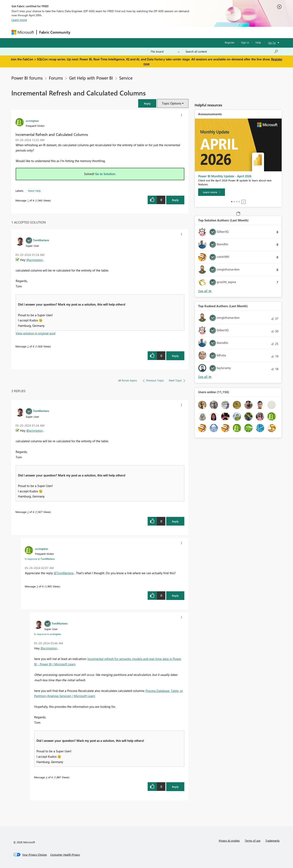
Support (185, 32)
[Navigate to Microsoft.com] (23, 32)
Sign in (245, 42)
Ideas (115, 32)
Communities (133, 32)
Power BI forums (27, 78)
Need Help (34, 191)
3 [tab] (237, 202)
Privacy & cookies (229, 840)
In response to (40, 559)
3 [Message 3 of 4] (37, 586)
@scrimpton (34, 260)
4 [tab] (239, 202)
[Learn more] (212, 192)
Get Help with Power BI (91, 78)
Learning (167, 32)
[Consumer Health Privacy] (65, 855)
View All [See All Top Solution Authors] (205, 291)
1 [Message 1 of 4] (28, 200)
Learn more (19, 20)
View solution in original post (36, 333)
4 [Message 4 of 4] (46, 777)
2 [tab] (234, 202)
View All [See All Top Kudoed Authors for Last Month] (205, 377)
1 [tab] (232, 202)
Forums (80, 32)
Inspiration (98, 32)
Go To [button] (272, 43)
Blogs (152, 32)
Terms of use (253, 840)
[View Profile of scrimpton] (32, 121)
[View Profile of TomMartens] (41, 240)
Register (230, 42)
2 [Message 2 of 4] (28, 346)
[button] (147, 103)
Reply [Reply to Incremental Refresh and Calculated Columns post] (175, 200)
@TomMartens (64, 573)
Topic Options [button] (171, 103)
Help (258, 42)
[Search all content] (232, 52)
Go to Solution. (106, 174)
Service (126, 78)
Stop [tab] (244, 202)
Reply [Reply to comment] (175, 356)
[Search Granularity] (165, 52)
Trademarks (272, 840)
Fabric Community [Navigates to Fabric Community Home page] (55, 32)
